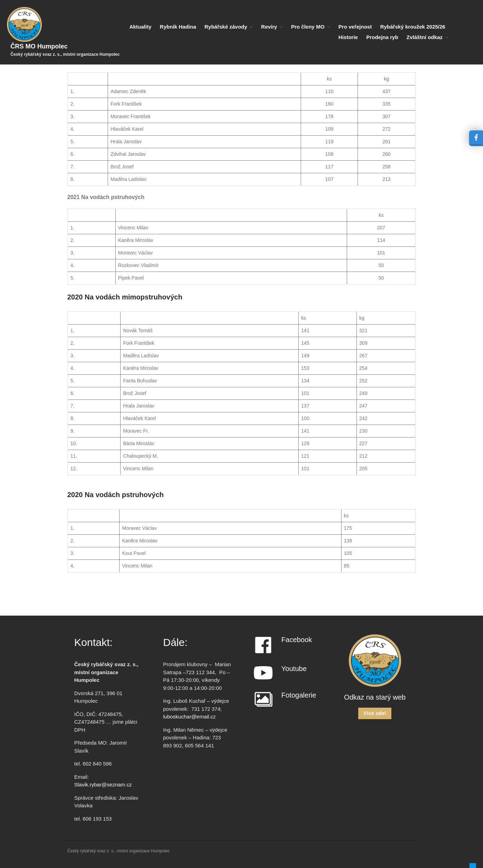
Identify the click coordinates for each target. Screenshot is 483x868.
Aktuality (140, 27)
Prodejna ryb (382, 37)
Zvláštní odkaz (425, 37)
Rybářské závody (226, 27)
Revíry (269, 27)
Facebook (297, 640)
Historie (348, 37)
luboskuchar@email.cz (189, 717)
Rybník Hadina (178, 27)
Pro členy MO (308, 27)
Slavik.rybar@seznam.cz (103, 785)
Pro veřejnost (355, 27)
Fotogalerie (299, 695)
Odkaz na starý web (375, 697)
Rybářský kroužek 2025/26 (413, 27)
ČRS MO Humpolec (39, 46)
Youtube (294, 669)
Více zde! (375, 713)
